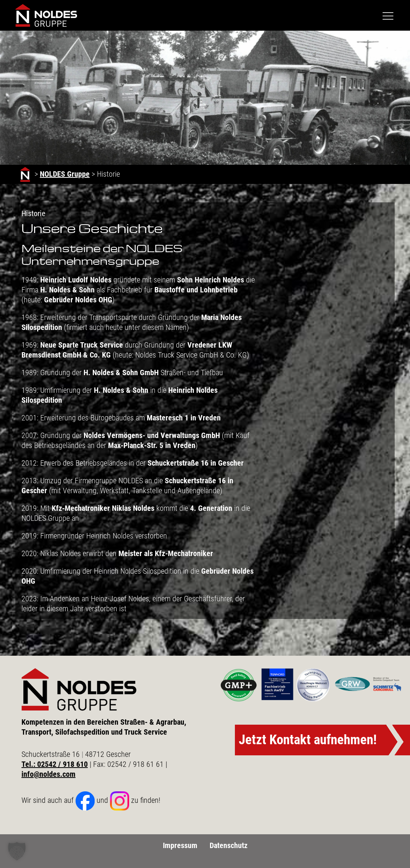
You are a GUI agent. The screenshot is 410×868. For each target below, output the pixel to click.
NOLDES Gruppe (65, 174)
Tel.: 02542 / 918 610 (55, 764)
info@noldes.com (48, 774)
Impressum (180, 845)
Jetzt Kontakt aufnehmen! (308, 740)
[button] (17, 851)
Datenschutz (229, 845)
